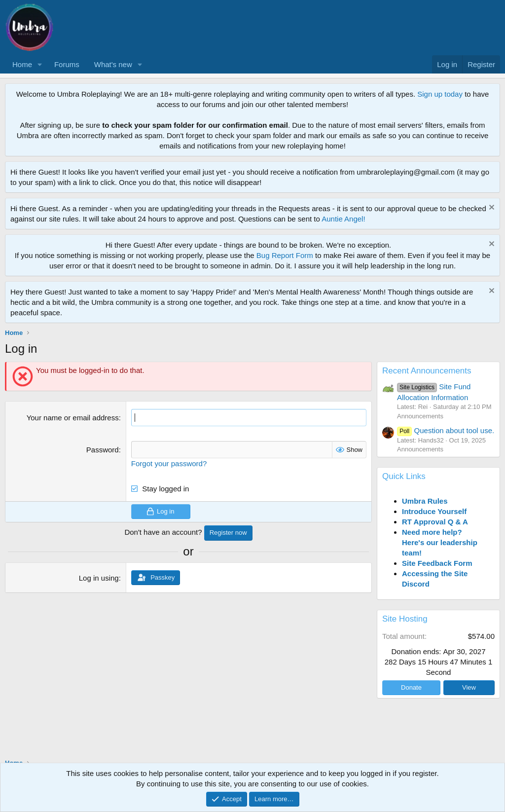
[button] (40, 64)
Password (103, 450)
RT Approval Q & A (435, 522)
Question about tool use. (446, 430)
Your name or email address (73, 418)
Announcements (420, 416)
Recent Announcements (427, 371)
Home (22, 64)
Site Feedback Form (437, 563)
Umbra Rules (425, 501)
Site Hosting (405, 619)
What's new (113, 64)
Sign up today (440, 94)
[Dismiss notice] (490, 208)
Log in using (99, 577)
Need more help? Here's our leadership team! (440, 542)
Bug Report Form (285, 255)
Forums (67, 64)
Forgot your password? (169, 463)
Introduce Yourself (434, 511)
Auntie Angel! (343, 219)
